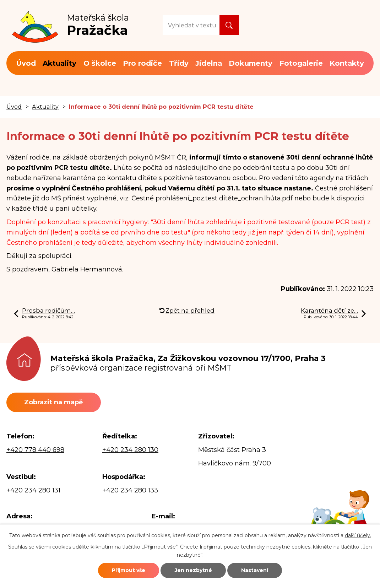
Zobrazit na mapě (53, 402)
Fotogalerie (301, 63)
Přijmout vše (129, 570)
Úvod (26, 63)
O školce (100, 63)
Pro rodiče (142, 63)
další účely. (358, 535)
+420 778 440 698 (35, 450)
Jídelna (209, 63)
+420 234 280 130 (130, 450)
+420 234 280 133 (130, 490)
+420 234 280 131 (33, 490)
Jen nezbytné (193, 570)
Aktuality (59, 63)
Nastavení (255, 570)
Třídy (179, 63)
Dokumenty (251, 63)
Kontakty (347, 63)
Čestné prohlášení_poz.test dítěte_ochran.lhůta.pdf (212, 198)
